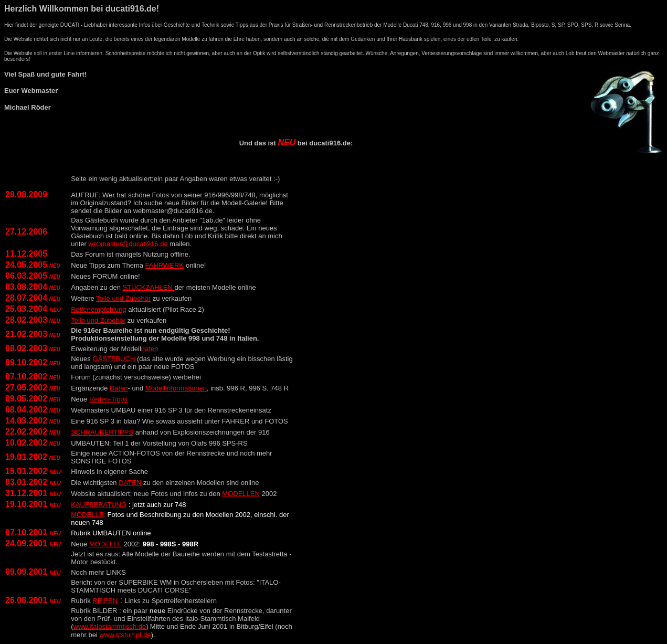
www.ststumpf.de (125, 635)
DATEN (130, 483)
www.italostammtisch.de (110, 626)
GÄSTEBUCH (114, 359)
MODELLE (105, 544)
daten (150, 349)
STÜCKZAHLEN (148, 287)
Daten (119, 388)
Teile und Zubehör (123, 298)
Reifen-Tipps (108, 399)
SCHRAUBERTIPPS (102, 432)
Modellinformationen (176, 388)
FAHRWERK (165, 265)
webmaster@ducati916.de (128, 244)
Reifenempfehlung (99, 309)
